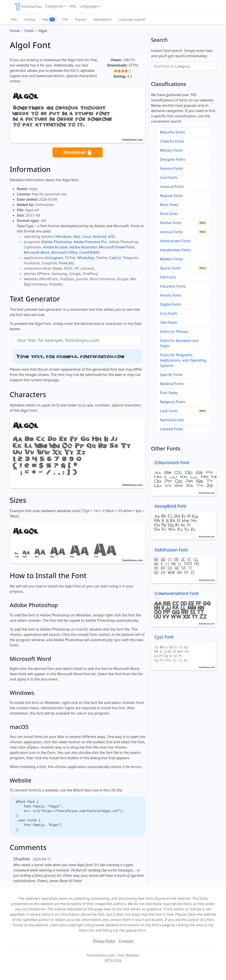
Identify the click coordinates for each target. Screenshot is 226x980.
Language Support (132, 19)
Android (100, 236)
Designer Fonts (172, 159)
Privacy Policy (104, 941)
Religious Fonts (173, 402)
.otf (43, 221)
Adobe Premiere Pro (90, 242)
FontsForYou (28, 7)
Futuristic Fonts (173, 286)
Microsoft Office (64, 252)
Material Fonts (172, 384)
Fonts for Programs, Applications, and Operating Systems (183, 360)
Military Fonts (171, 150)
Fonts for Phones (174, 332)
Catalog (30, 19)
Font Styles (169, 393)
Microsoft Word (37, 252)
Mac (77, 236)
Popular (81, 19)
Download (77, 152)
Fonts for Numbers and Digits (179, 343)
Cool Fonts (169, 177)
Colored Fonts (171, 429)
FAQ (73, 6)
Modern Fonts (172, 259)
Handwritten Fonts (175, 250)
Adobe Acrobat (55, 247)
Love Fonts (169, 411)
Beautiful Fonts (172, 132)
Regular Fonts (171, 196)
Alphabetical (103, 19)
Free (14, 19)
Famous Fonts (172, 168)
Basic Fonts (169, 205)
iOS (111, 236)
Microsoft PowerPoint (117, 247)
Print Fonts (169, 214)
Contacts (126, 941)
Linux (87, 236)
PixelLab (66, 263)
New (49, 19)
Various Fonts (171, 232)
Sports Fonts (170, 268)
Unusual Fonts (172, 187)
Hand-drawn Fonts (175, 241)
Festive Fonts (171, 223)
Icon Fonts (169, 313)
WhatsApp (86, 258)
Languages (89, 6)
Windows (64, 236)
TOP (65, 19)
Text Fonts (168, 322)
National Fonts (172, 420)
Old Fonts (168, 277)
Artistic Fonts (171, 295)
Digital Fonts (170, 304)
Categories (54, 6)
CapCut (115, 258)
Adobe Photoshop (57, 242)
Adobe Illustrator (83, 247)
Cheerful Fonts (172, 141)
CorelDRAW (89, 252)
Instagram (55, 258)
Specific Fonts (171, 375)
